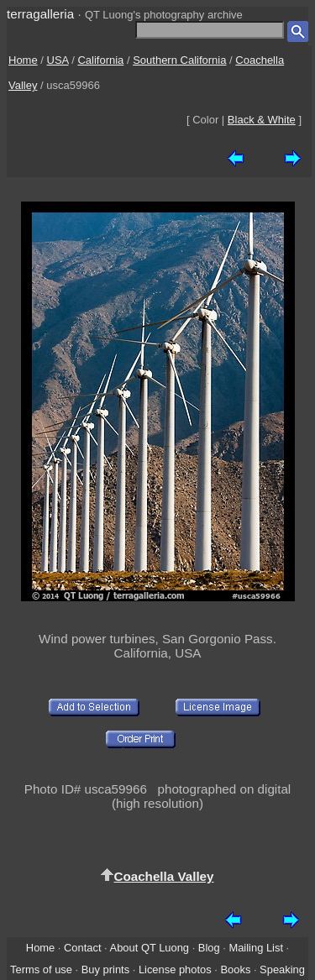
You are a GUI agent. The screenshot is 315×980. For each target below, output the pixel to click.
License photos (175, 970)
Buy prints (105, 970)
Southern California (179, 60)
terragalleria (40, 14)
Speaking (282, 970)
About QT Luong (150, 948)
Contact (82, 948)
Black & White (262, 120)
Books (235, 970)
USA (58, 60)
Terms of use (41, 970)
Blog (209, 948)
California (100, 60)
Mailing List (256, 948)
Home (23, 60)
